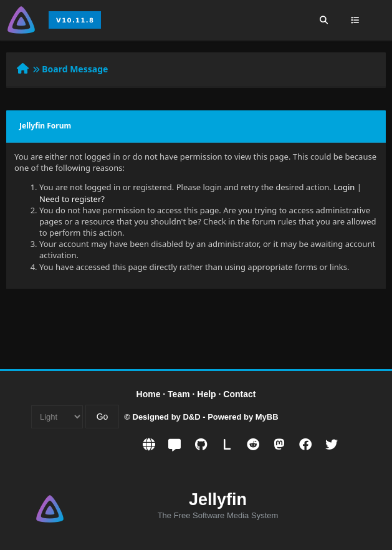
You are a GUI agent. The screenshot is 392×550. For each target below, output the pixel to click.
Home (149, 394)
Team (179, 394)
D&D (191, 417)
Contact (239, 394)
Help (206, 394)
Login (344, 187)
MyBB (267, 417)
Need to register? (72, 199)
